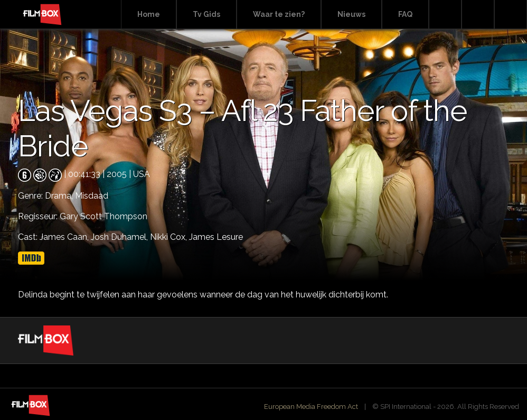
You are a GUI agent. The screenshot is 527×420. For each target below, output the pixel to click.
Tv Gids (206, 14)
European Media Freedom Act (311, 407)
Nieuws (351, 14)
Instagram (511, 15)
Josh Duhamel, (120, 237)
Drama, (60, 196)
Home (149, 14)
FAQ (405, 14)
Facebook (478, 15)
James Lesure (216, 237)
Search (445, 15)
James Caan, (65, 237)
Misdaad (92, 196)
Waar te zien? (279, 14)
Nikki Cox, (170, 237)
